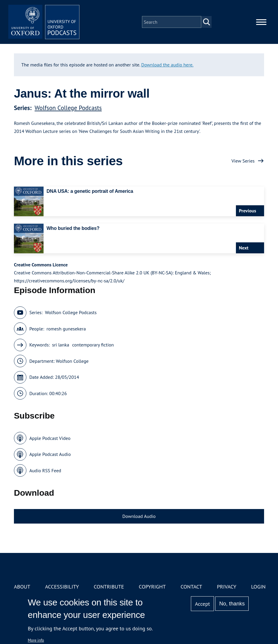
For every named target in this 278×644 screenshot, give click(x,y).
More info (36, 640)
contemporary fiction (93, 345)
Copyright (152, 587)
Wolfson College (72, 361)
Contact (191, 587)
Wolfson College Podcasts (68, 108)
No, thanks (232, 604)
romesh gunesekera (66, 329)
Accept (203, 604)
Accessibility (62, 587)
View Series (243, 161)
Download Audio (139, 516)
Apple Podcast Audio (50, 454)
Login (258, 587)
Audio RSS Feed (45, 470)
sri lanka (61, 345)
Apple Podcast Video (50, 438)
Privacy (227, 587)
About (22, 587)
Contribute (109, 587)
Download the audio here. (167, 65)
